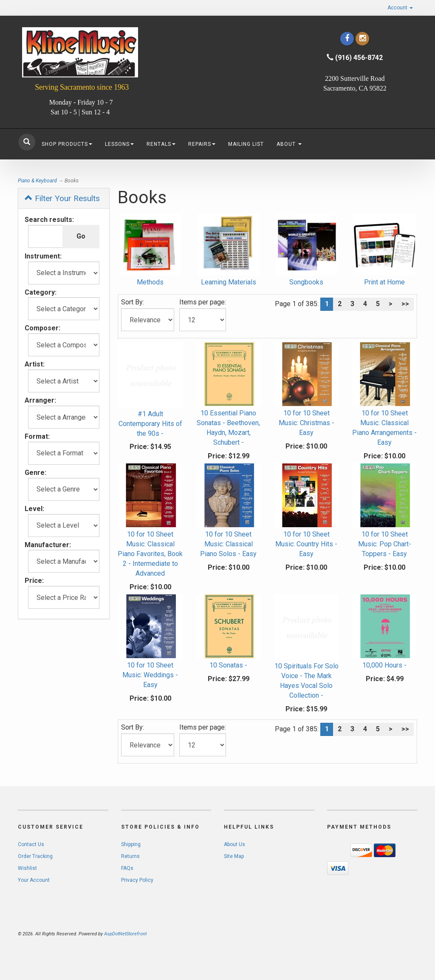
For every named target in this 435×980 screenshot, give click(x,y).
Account (400, 8)
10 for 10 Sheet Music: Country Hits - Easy (306, 544)
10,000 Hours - (384, 665)
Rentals (161, 144)
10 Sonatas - (228, 665)
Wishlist (27, 868)
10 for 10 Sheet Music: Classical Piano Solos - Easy (228, 544)
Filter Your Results (62, 198)
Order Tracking (35, 856)
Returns (130, 856)
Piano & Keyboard (37, 181)
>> (405, 304)
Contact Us (31, 844)
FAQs (127, 868)
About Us (234, 844)
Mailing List (246, 144)
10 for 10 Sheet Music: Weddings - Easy (150, 675)
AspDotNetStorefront (125, 934)
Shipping (131, 844)
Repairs (202, 144)
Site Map (234, 856)
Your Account (34, 880)
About (289, 144)
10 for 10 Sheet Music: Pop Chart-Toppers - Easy (385, 544)
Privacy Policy (137, 880)
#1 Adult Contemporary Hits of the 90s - (150, 424)
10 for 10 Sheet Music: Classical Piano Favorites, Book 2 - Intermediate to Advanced (150, 554)
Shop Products (67, 144)
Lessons (119, 144)
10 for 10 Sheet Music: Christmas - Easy (306, 423)
